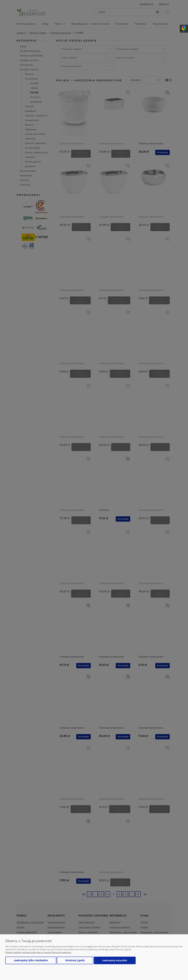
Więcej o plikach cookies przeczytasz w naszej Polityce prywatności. (38, 952)
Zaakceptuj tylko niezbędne (31, 960)
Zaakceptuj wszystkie (115, 960)
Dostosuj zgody (75, 960)
